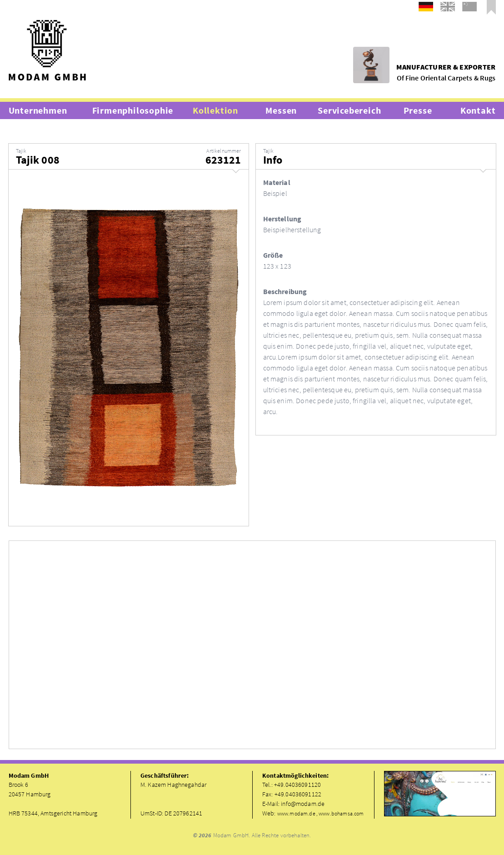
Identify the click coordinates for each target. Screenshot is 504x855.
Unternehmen (38, 110)
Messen (281, 110)
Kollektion (215, 110)
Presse (418, 110)
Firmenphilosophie (133, 110)
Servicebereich (349, 110)
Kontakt (478, 110)
